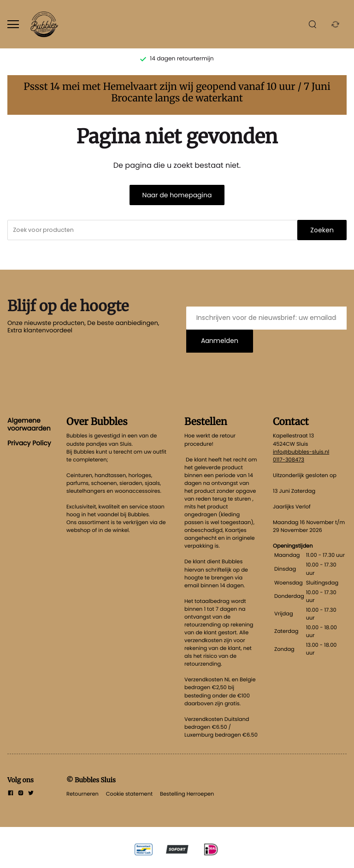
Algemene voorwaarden (29, 424)
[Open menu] (13, 24)
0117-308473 (289, 460)
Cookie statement (129, 794)
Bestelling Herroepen (187, 794)
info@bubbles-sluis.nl (301, 452)
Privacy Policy (29, 443)
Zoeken (322, 230)
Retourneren (83, 794)
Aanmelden (220, 341)
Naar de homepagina (177, 195)
